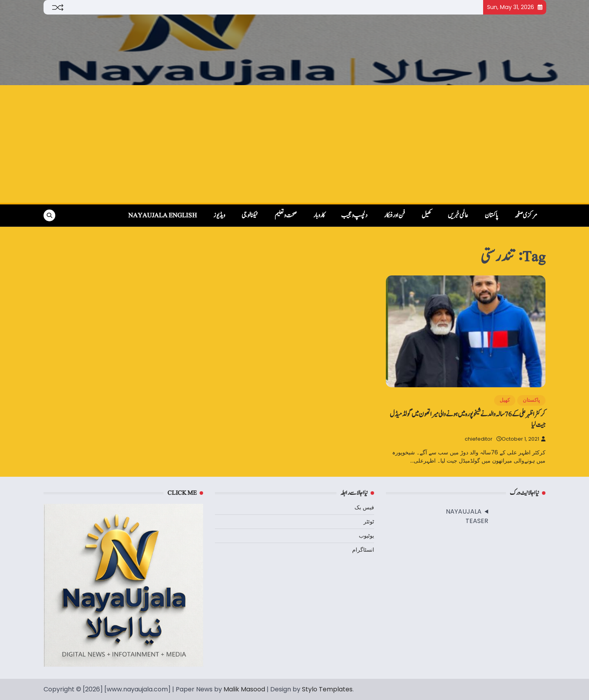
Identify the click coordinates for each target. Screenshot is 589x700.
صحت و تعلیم (286, 215)
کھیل (426, 215)
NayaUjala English (163, 215)
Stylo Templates (327, 689)
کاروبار (319, 215)
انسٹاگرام (363, 550)
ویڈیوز (219, 215)
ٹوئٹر (369, 521)
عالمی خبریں (458, 215)
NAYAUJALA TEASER (467, 516)
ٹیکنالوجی (250, 215)
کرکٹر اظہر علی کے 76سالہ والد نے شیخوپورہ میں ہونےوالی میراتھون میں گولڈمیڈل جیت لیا (468, 419)
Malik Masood (244, 689)
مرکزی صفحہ (526, 215)
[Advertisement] (294, 144)
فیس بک (364, 507)
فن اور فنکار (394, 215)
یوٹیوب (366, 536)
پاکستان (491, 215)
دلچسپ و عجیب (354, 215)
